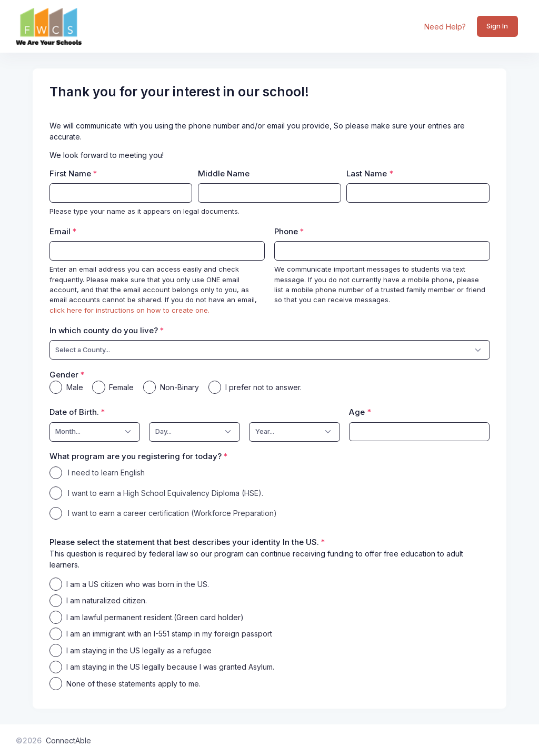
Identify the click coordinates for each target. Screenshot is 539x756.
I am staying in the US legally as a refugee (139, 650)
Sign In (497, 26)
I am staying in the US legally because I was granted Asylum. (170, 667)
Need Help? (445, 27)
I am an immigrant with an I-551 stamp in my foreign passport (169, 634)
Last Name (367, 173)
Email (60, 231)
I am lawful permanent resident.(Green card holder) (155, 617)
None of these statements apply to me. (133, 684)
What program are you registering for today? (136, 456)
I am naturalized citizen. (107, 600)
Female (121, 387)
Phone (286, 231)
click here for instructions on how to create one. (129, 310)
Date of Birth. (74, 412)
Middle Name (224, 173)
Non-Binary (179, 387)
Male (75, 387)
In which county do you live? (104, 330)
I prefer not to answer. (263, 387)
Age (357, 412)
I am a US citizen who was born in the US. (138, 584)
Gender (64, 375)
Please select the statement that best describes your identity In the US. (184, 542)
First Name (70, 173)
